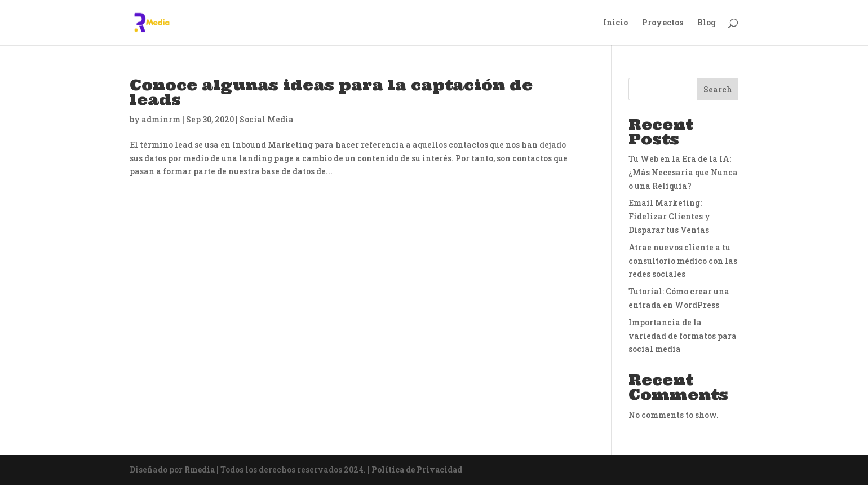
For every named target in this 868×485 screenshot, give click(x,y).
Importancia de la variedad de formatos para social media (683, 336)
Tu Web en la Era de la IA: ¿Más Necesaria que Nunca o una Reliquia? (683, 172)
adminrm (161, 119)
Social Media (267, 119)
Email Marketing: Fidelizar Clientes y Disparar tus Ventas (669, 216)
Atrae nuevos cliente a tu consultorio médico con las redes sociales (683, 261)
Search (718, 89)
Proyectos (663, 23)
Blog (707, 23)
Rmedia (200, 469)
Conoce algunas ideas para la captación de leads (331, 92)
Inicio (615, 23)
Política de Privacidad (417, 469)
